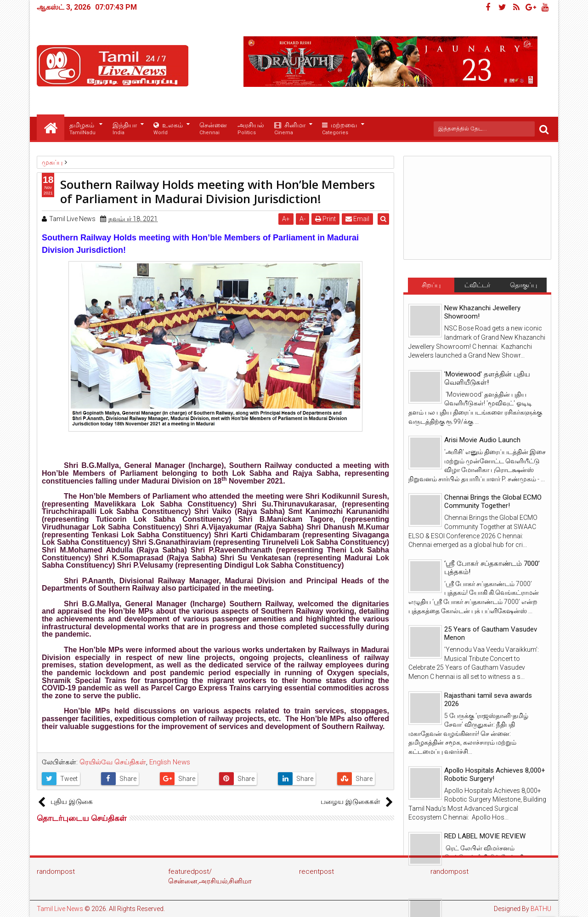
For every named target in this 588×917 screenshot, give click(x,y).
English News (170, 762)
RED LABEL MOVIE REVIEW (485, 836)
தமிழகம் (82, 129)
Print (327, 219)
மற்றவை (339, 129)
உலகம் (168, 129)
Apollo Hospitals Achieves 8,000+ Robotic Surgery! (495, 775)
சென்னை (213, 129)
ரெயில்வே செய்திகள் (113, 762)
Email (359, 219)
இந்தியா (125, 129)
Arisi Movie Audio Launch (482, 440)
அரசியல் (251, 129)
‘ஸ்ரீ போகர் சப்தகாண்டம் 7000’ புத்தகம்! (492, 568)
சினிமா (290, 129)
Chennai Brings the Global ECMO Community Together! (493, 501)
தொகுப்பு (523, 285)
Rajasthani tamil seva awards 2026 (488, 700)
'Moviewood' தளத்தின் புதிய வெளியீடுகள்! (487, 378)
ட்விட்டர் (477, 285)
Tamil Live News (60, 909)
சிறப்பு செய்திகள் (431, 287)
